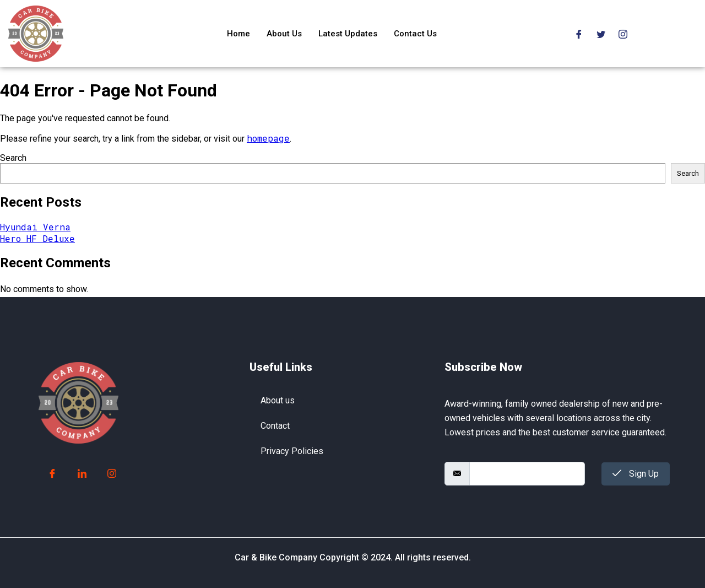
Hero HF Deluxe (37, 238)
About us (278, 400)
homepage (268, 138)
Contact (275, 426)
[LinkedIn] (82, 474)
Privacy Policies (292, 451)
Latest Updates (348, 34)
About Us (284, 34)
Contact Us (415, 34)
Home (238, 34)
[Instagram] (623, 33)
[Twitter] (601, 33)
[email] (527, 474)
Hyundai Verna (35, 227)
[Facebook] (579, 33)
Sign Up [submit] (636, 474)
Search (13, 158)
